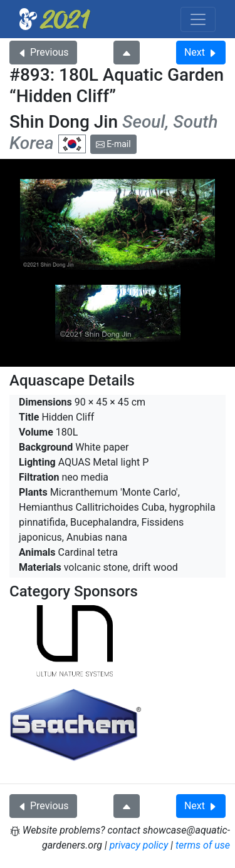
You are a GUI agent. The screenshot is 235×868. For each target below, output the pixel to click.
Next (201, 52)
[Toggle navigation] (198, 19)
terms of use (203, 845)
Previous (43, 52)
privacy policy (139, 845)
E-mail (113, 144)
